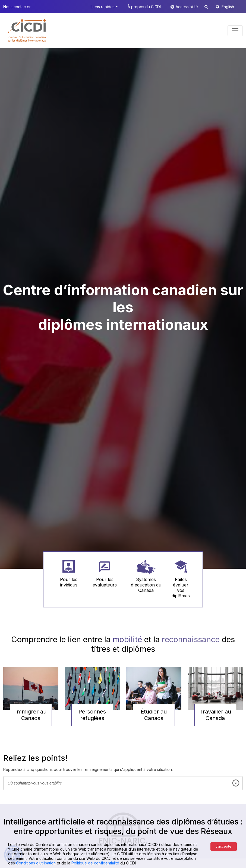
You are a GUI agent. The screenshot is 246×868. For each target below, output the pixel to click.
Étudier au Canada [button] (154, 715)
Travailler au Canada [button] (215, 715)
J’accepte (223, 846)
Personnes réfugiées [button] (92, 715)
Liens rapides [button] (103, 7)
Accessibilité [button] (187, 7)
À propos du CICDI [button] (144, 7)
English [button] (228, 7)
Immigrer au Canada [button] (31, 715)
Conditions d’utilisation (36, 863)
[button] (27, 31)
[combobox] (123, 783)
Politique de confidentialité (95, 863)
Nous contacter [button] (17, 7)
